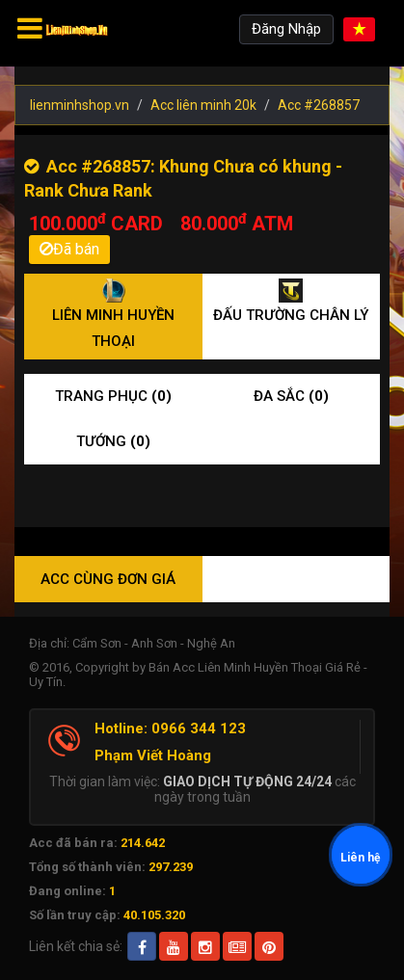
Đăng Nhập (286, 29)
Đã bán (69, 249)
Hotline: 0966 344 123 (170, 728)
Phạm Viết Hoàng (153, 755)
